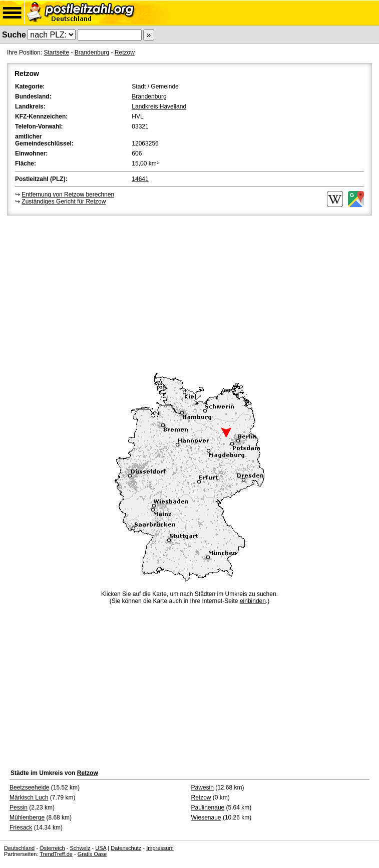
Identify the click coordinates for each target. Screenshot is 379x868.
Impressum (160, 848)
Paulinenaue (208, 807)
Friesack (21, 827)
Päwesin (203, 787)
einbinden (253, 601)
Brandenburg (92, 52)
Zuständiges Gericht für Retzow (64, 201)
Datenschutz (126, 848)
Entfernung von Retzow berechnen (68, 194)
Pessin (19, 807)
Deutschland (19, 848)
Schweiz (80, 848)
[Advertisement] (189, 292)
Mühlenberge (27, 817)
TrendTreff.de (56, 854)
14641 (140, 179)
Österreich (52, 848)
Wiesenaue (206, 817)
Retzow (125, 52)
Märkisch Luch (29, 797)
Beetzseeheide (29, 787)
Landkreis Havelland (159, 106)
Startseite (56, 52)
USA (101, 848)
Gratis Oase (92, 854)
